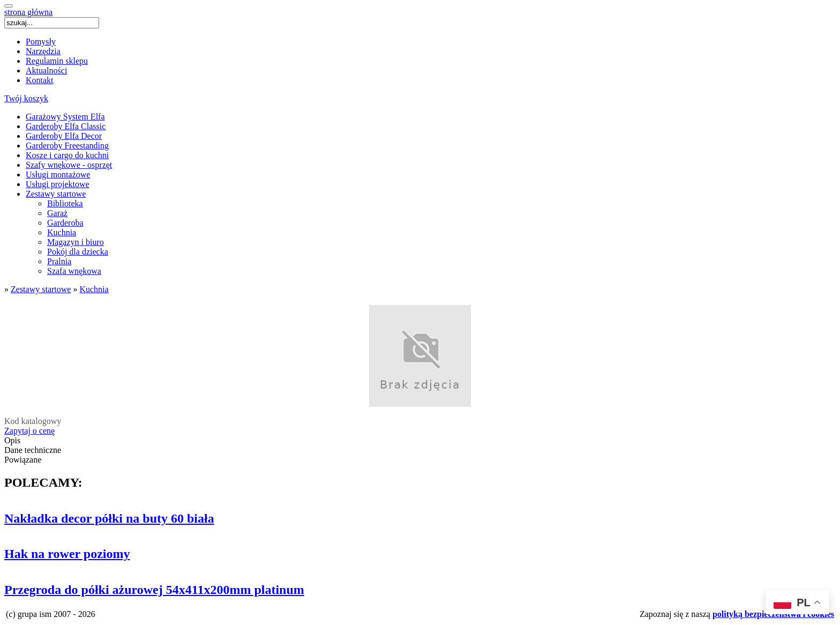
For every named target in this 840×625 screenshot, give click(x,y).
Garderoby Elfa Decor (64, 136)
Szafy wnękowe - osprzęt (69, 165)
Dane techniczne (33, 450)
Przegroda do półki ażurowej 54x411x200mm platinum (154, 590)
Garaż (57, 213)
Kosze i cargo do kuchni (67, 155)
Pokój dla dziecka (78, 252)
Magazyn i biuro (76, 242)
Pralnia (59, 261)
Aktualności (46, 70)
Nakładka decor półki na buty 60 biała (109, 518)
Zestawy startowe (56, 194)
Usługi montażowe (58, 174)
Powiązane (23, 460)
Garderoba (65, 223)
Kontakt (40, 80)
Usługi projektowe (58, 184)
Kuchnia (62, 232)
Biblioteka (65, 203)
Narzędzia (43, 51)
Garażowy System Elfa (65, 117)
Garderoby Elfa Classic (66, 126)
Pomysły (41, 42)
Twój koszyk (26, 98)
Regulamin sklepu (57, 61)
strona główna (28, 12)
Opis (12, 440)
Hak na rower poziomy (67, 554)
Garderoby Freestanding (67, 146)
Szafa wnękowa (74, 271)
